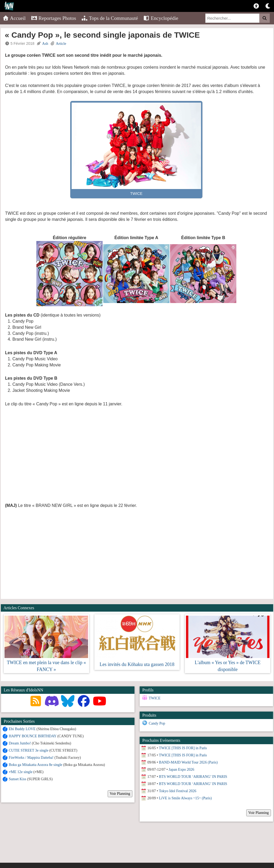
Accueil (14, 18)
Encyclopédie (161, 18)
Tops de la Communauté (110, 18)
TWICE (154, 698)
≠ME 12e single (21, 772)
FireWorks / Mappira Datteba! (31, 758)
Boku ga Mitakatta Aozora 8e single (36, 765)
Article (61, 44)
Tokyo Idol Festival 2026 (177, 791)
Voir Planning (120, 794)
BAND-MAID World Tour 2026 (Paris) (188, 762)
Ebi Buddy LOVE (22, 729)
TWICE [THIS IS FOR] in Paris (183, 748)
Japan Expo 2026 (181, 770)
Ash (45, 44)
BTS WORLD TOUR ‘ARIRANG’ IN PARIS (193, 777)
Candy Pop (156, 723)
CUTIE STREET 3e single (29, 750)
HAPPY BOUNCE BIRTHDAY (33, 736)
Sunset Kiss (18, 779)
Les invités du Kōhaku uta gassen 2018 (137, 664)
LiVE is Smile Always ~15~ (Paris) (185, 798)
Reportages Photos (54, 18)
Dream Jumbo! (20, 743)
